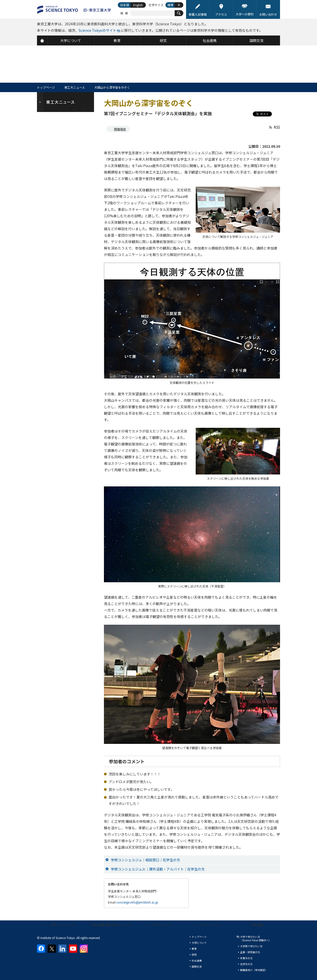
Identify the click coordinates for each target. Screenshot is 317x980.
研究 (194, 955)
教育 (194, 949)
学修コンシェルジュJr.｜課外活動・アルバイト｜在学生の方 (158, 869)
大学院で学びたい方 (251, 946)
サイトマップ (160, 925)
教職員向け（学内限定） (254, 970)
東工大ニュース (75, 87)
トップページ (46, 87)
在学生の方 (246, 964)
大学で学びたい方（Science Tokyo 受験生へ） (256, 938)
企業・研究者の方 (250, 952)
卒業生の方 (246, 958)
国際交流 (197, 966)
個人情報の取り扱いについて (112, 925)
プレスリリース (209, 925)
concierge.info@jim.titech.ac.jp (137, 902)
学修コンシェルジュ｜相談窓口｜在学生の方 (145, 860)
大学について (199, 943)
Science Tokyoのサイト (97, 30)
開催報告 (120, 129)
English (138, 5)
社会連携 (197, 961)
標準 (170, 5)
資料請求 (257, 925)
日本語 (125, 5)
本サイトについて (63, 925)
